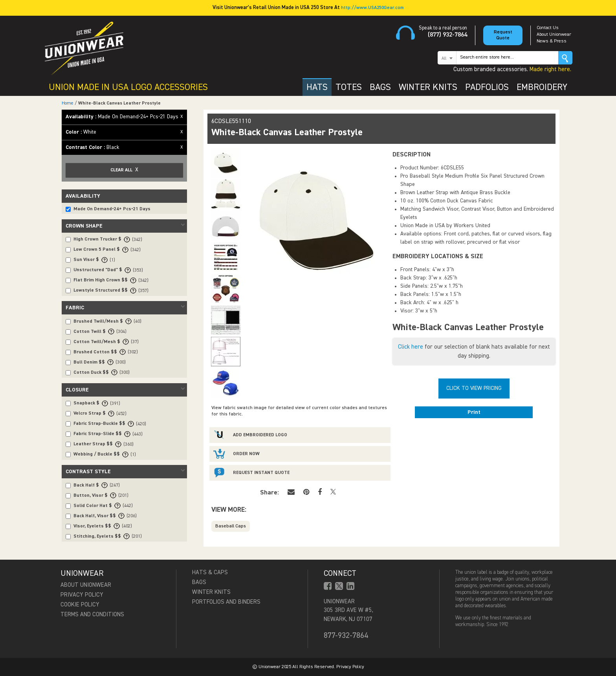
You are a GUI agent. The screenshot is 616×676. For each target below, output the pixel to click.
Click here (411, 347)
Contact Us (548, 28)
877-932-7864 (346, 636)
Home (68, 103)
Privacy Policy (82, 595)
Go (565, 58)
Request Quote (503, 35)
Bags (199, 582)
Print (474, 412)
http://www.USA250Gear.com (372, 8)
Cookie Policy (80, 605)
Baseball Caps (231, 526)
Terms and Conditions (92, 614)
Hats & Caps (210, 572)
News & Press (552, 41)
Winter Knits (211, 592)
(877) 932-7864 (447, 35)
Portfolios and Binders (226, 602)
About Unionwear (554, 35)
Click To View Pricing (474, 388)
